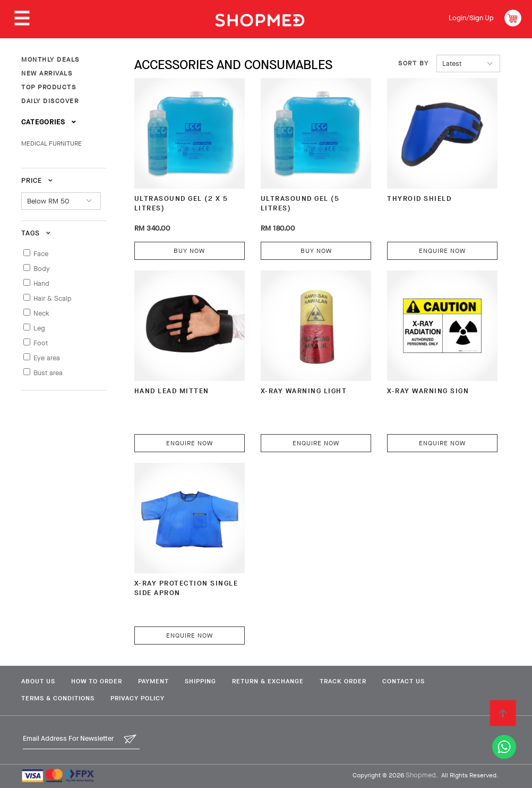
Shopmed (421, 775)
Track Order (343, 681)
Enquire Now (442, 251)
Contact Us (404, 681)
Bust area (48, 373)
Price (37, 180)
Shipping (200, 681)
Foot (41, 343)
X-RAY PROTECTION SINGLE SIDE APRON (186, 588)
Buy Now (189, 251)
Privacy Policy (138, 698)
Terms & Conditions (58, 698)
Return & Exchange (268, 681)
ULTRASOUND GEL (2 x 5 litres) (181, 203)
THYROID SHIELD (419, 198)
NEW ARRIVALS (47, 73)
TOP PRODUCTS (49, 87)
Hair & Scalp (53, 298)
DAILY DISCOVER (50, 101)
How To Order (97, 681)
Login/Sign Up (471, 18)
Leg (39, 328)
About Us (38, 681)
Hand (41, 283)
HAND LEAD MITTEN (172, 391)
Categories (49, 122)
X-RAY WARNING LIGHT (304, 391)
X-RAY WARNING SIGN (428, 391)
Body (42, 269)
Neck (41, 313)
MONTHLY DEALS (50, 60)
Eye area (47, 358)
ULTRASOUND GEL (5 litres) (300, 203)
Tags (36, 233)
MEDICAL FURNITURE (52, 143)
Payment (153, 681)
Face (41, 254)
